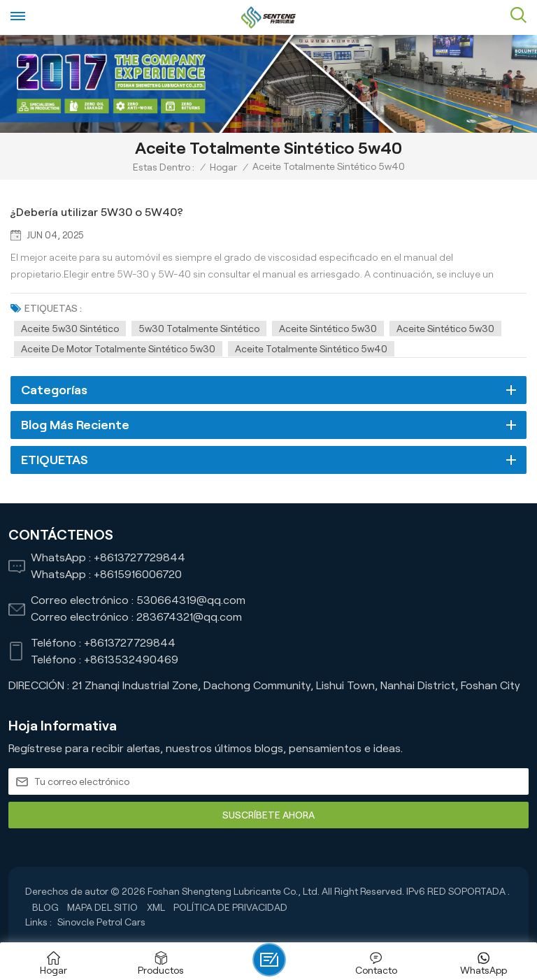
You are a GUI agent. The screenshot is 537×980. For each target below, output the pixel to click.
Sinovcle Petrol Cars (101, 922)
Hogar (223, 167)
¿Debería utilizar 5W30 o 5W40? (97, 212)
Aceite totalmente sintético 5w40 (311, 349)
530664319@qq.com (191, 600)
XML (156, 907)
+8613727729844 (139, 557)
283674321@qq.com (189, 617)
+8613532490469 (131, 660)
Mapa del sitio (102, 907)
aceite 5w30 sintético (70, 329)
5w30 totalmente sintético (199, 329)
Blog (45, 907)
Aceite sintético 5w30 (445, 329)
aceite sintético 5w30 (328, 329)
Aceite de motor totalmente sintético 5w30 (118, 349)
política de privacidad (230, 907)
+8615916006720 (138, 574)
